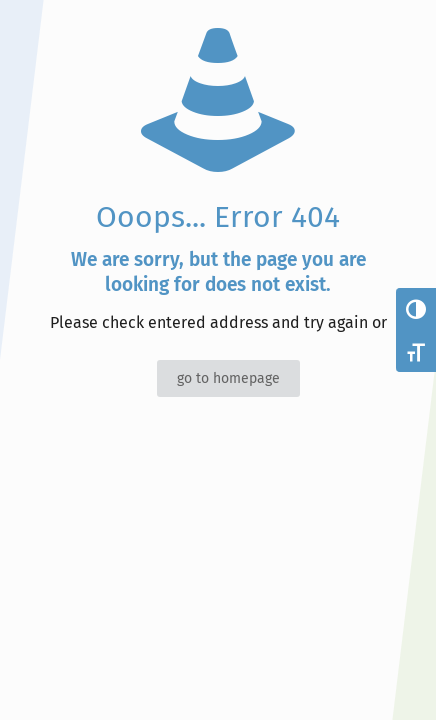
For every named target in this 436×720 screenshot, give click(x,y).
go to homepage (228, 378)
